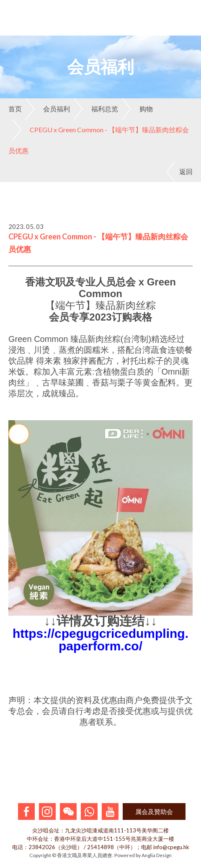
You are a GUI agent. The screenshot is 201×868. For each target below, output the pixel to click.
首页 (15, 109)
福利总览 (96, 109)
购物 (137, 109)
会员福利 (48, 109)
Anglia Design (157, 855)
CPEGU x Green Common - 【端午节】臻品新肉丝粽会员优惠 (99, 137)
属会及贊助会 (154, 812)
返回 (179, 172)
